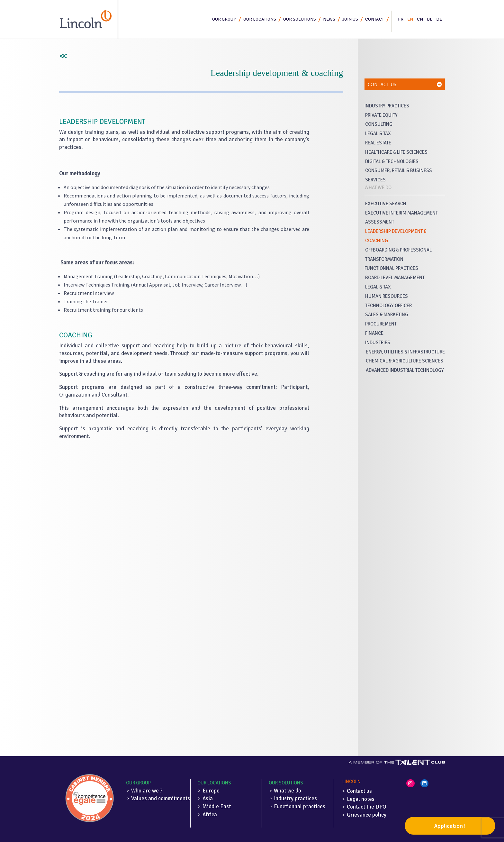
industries (378, 343)
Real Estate (378, 143)
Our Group (138, 783)
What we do (288, 791)
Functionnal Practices (391, 268)
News (329, 19)
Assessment (380, 222)
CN (420, 19)
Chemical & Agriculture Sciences (405, 361)
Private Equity (381, 115)
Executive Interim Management (401, 213)
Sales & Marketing (387, 315)
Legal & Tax (378, 133)
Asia (208, 798)
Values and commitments (161, 798)
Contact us (359, 791)
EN (410, 19)
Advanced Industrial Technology (405, 370)
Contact (375, 19)
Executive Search (386, 204)
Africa (210, 815)
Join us (350, 19)
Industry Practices (387, 106)
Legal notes (361, 799)
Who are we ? (147, 791)
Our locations (260, 19)
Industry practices (295, 798)
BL (430, 19)
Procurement (381, 324)
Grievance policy (367, 815)
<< (62, 56)
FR (401, 19)
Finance (374, 333)
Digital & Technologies (392, 161)
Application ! (450, 826)
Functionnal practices (300, 806)
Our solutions (300, 19)
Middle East (217, 806)
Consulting (379, 124)
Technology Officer (388, 306)
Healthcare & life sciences (396, 152)
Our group (224, 19)
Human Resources (387, 296)
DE (439, 19)
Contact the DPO (367, 807)
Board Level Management (395, 278)
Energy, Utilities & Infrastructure (405, 352)
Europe (211, 791)
